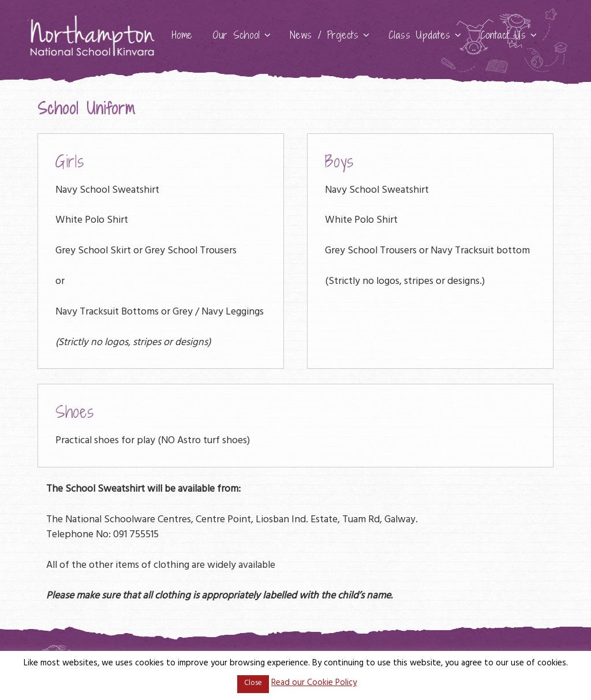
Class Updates (426, 35)
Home (182, 35)
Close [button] (253, 684)
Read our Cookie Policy (314, 684)
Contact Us (509, 35)
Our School (242, 35)
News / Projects (330, 35)
